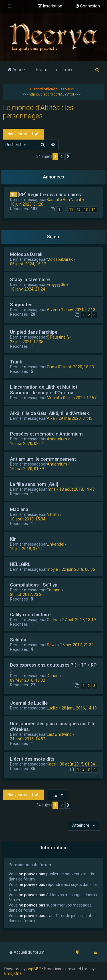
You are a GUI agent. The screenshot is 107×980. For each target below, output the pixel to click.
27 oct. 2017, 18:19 (79, 620)
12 (78, 209)
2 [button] (62, 157)
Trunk (16, 362)
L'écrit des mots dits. (33, 759)
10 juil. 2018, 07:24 (26, 549)
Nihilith (53, 514)
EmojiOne (13, 973)
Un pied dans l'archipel (34, 332)
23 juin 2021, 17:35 (27, 342)
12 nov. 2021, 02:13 (78, 310)
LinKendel (55, 544)
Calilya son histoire (30, 615)
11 (71, 209)
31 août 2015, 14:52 (28, 739)
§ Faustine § (58, 337)
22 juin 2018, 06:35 (78, 569)
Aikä (51, 418)
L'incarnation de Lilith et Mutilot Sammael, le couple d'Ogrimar (44, 390)
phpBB (33, 969)
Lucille (52, 708)
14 (93, 209)
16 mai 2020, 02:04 (27, 444)
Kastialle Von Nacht (64, 200)
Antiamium (57, 439)
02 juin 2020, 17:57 (80, 398)
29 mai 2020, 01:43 (75, 418)
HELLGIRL (20, 564)
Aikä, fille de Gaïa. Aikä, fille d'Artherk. (50, 413)
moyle (52, 569)
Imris (51, 489)
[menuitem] (87, 6)
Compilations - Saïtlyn (34, 585)
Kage (51, 764)
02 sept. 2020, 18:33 (76, 367)
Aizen (52, 310)
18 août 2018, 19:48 (77, 489)
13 (86, 209)
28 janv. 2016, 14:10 (79, 708)
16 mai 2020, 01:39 (27, 469)
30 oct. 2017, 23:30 (27, 595)
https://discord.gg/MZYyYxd (51, 94)
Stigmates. (22, 305)
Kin (13, 539)
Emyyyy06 (56, 285)
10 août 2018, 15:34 (28, 519)
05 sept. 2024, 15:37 (28, 264)
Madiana (19, 509)
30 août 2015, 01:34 (77, 764)
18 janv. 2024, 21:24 (28, 289)
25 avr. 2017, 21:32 (77, 645)
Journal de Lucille (29, 703)
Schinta (18, 640)
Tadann (54, 590)
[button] (68, 157)
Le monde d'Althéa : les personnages (38, 112)
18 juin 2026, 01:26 (27, 204)
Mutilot (53, 398)
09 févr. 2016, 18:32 (28, 680)
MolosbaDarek (60, 259)
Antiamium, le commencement (43, 459)
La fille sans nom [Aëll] (34, 484)
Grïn (51, 367)
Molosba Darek (26, 254)
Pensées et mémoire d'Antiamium (46, 434)
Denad (53, 676)
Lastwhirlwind (59, 734)
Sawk (52, 645)
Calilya (53, 620)
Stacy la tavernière (30, 279)
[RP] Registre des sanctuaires (49, 194)
